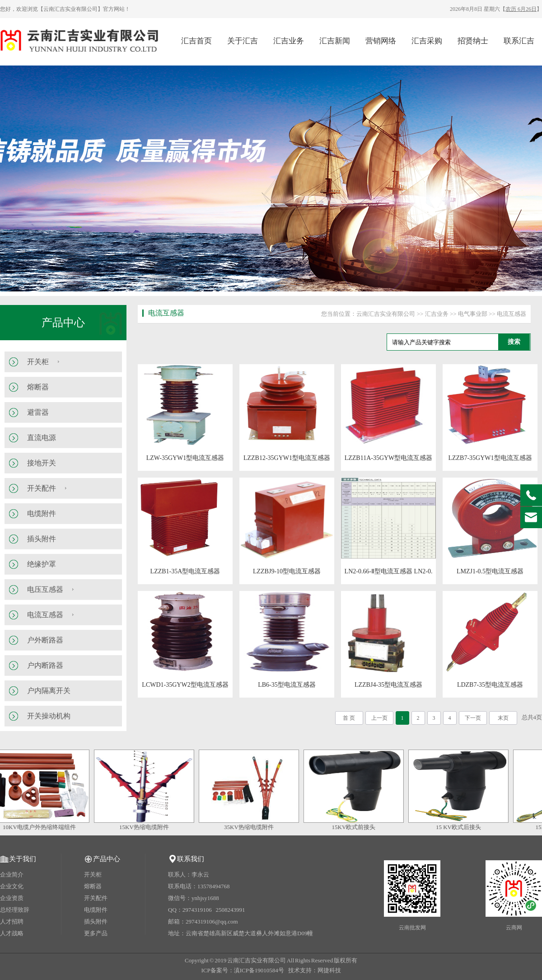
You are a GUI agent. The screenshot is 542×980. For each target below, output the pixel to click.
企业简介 (12, 874)
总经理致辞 (15, 910)
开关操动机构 (49, 716)
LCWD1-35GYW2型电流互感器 (185, 685)
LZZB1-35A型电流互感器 (185, 571)
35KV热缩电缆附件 (252, 827)
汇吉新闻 (335, 41)
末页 (503, 718)
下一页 (473, 718)
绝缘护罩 (42, 564)
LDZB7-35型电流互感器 (490, 685)
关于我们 (23, 859)
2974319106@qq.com (212, 921)
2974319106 (197, 910)
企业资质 (12, 898)
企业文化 (12, 886)
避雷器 (38, 412)
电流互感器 (45, 615)
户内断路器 (45, 665)
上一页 (379, 718)
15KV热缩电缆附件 (147, 827)
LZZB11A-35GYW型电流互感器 (389, 458)
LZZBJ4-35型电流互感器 (388, 685)
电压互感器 (45, 589)
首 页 (349, 718)
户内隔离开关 (49, 691)
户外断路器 (45, 640)
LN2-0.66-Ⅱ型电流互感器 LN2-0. (389, 571)
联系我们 (191, 859)
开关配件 (42, 488)
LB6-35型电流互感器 (287, 685)
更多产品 (96, 933)
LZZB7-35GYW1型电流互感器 (490, 458)
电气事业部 (473, 314)
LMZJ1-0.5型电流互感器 (490, 571)
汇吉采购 (427, 41)
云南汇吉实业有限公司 (386, 314)
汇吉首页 (196, 41)
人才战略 (12, 933)
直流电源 (42, 438)
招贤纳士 (473, 41)
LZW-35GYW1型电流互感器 (185, 458)
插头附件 (42, 539)
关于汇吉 (243, 41)
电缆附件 (42, 513)
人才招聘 (12, 921)
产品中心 (63, 323)
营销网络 (381, 41)
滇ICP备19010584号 (259, 970)
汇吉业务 (289, 41)
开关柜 (38, 362)
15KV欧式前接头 (357, 827)
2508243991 (231, 910)
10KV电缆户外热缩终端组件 (42, 827)
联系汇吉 (519, 41)
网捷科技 (329, 970)
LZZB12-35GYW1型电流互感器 (287, 458)
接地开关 (42, 463)
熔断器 (38, 387)
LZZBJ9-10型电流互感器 (287, 571)
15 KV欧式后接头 (462, 827)
